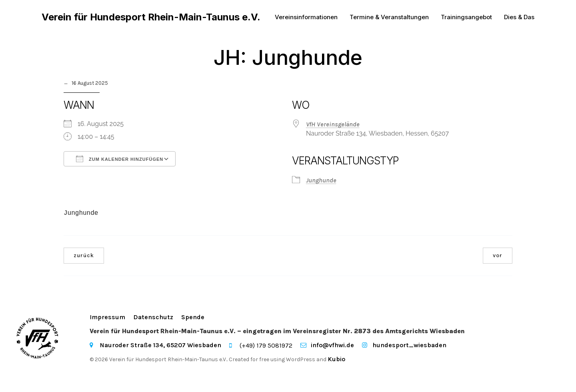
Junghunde (321, 182)
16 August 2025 (90, 85)
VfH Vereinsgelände (333, 126)
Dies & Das (519, 18)
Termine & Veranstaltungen (389, 18)
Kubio (336, 361)
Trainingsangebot (466, 18)
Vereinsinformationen (306, 18)
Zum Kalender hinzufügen (120, 161)
